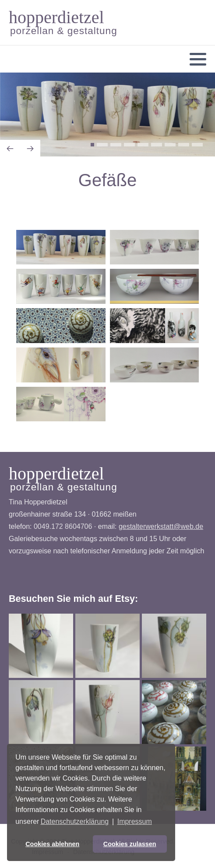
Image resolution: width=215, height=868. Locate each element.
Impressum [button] (135, 821)
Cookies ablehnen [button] (52, 844)
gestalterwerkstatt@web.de (161, 526)
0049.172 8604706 (63, 526)
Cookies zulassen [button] (130, 844)
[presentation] (10, 148)
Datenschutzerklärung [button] (75, 821)
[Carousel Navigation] (107, 149)
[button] (198, 59)
